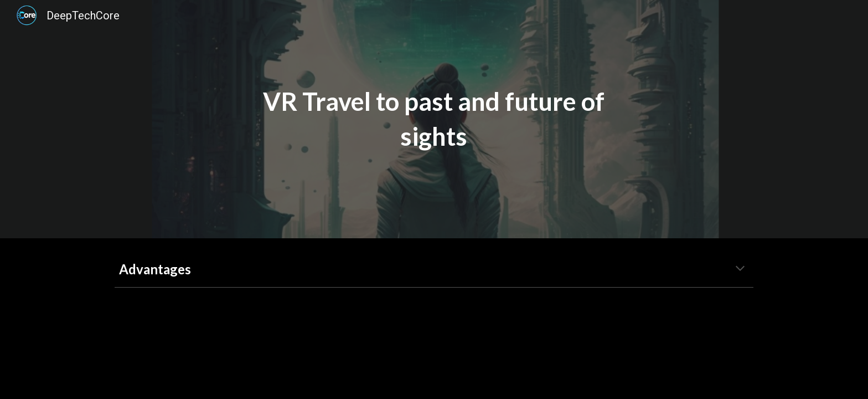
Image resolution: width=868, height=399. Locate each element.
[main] (434, 119)
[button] (740, 269)
